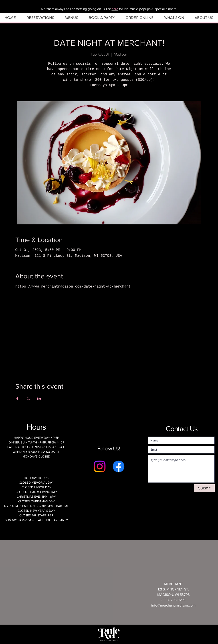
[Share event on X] (28, 398)
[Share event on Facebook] (17, 398)
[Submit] (204, 488)
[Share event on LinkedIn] (39, 398)
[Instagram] (100, 466)
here (115, 9)
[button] (40, 18)
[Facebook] (119, 466)
